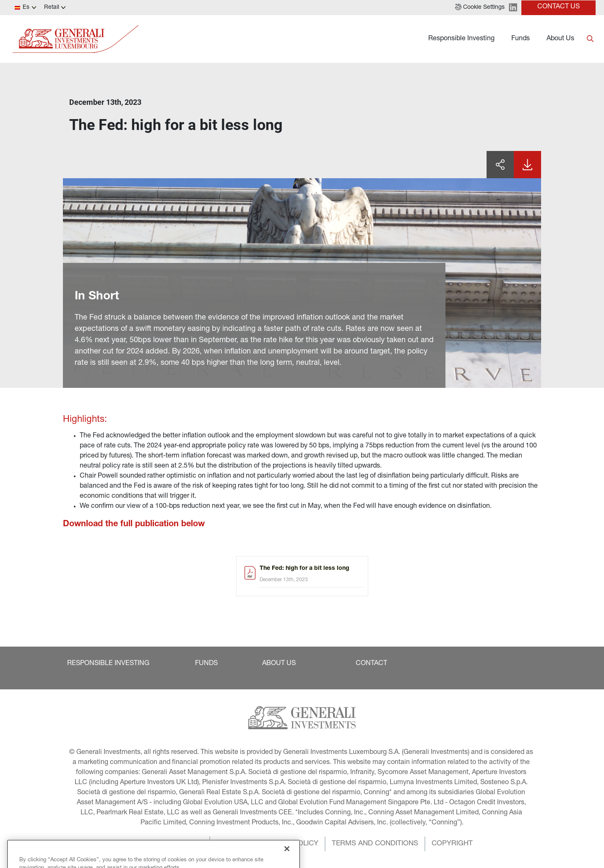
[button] (480, 8)
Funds (521, 39)
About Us (560, 39)
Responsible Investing (461, 39)
